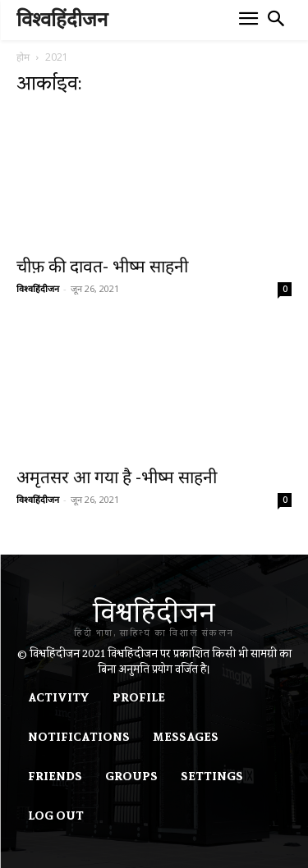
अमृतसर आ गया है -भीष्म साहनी (117, 477)
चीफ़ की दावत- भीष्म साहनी (102, 267)
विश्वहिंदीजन (38, 288)
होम (23, 57)
